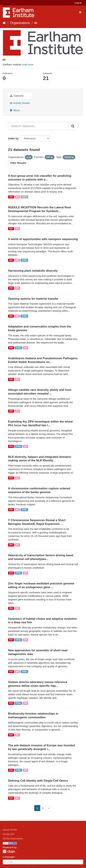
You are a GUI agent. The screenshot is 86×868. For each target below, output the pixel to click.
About (15, 110)
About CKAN (10, 830)
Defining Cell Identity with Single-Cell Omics (38, 781)
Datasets (17, 96)
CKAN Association (13, 839)
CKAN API (8, 834)
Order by (13, 138)
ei (36, 23)
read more (28, 65)
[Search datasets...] (38, 126)
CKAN (9, 851)
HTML (24, 260)
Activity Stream (20, 103)
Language (9, 857)
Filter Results (18, 163)
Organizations (20, 23)
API (17, 197)
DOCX (25, 197)
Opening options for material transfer (33, 299)
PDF (11, 197)
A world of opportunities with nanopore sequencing (43, 239)
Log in (78, 3)
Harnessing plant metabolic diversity (33, 271)
